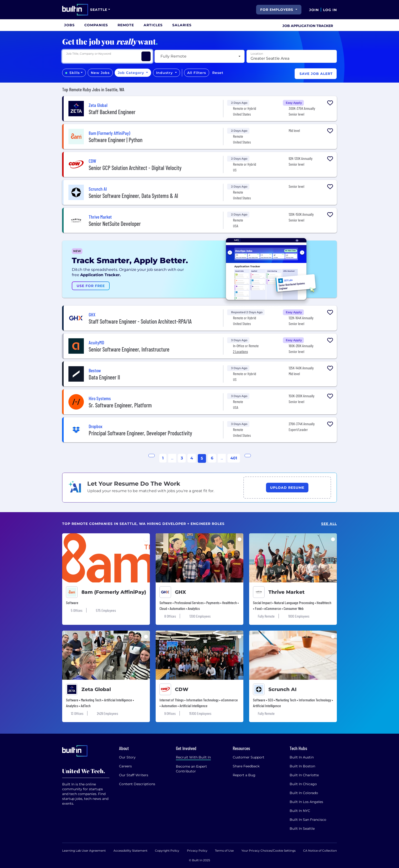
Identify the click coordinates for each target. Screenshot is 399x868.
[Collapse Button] (330, 113)
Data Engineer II (104, 377)
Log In (330, 10)
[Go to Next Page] (248, 456)
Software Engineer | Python (116, 140)
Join (314, 10)
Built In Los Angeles (306, 802)
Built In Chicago (303, 784)
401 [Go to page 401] (234, 458)
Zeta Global (96, 689)
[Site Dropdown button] (100, 10)
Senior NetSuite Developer (115, 224)
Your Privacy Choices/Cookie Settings (269, 851)
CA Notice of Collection (320, 851)
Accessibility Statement (130, 851)
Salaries (182, 25)
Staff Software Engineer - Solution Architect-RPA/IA (140, 321)
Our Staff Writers (134, 775)
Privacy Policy (197, 851)
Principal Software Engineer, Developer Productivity (140, 433)
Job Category (132, 73)
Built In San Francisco (308, 820)
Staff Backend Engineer (112, 112)
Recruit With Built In (193, 757)
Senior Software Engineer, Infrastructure (129, 349)
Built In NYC (300, 811)
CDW (182, 689)
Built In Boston (302, 766)
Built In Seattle (302, 829)
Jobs (69, 25)
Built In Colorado (304, 793)
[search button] (252, 10)
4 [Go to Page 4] (192, 458)
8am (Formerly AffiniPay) (114, 592)
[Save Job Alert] (316, 74)
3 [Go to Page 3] (182, 458)
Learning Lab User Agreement (84, 851)
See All (329, 524)
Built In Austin (302, 757)
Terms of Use (224, 851)
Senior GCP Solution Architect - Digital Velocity (135, 168)
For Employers (277, 10)
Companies (96, 25)
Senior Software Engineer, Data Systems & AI (133, 196)
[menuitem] (69, 25)
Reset (218, 73)
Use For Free (91, 286)
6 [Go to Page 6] (212, 458)
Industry (165, 73)
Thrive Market (286, 592)
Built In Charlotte (304, 775)
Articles (153, 25)
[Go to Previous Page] (152, 456)
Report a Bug (244, 775)
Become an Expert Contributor (191, 769)
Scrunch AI (283, 689)
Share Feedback (246, 766)
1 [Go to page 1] (163, 458)
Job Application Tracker (308, 26)
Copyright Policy (167, 851)
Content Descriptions (137, 784)
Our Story (127, 757)
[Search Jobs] (146, 56)
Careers (125, 766)
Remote (126, 25)
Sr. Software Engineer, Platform (120, 405)
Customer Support (249, 757)
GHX (180, 592)
